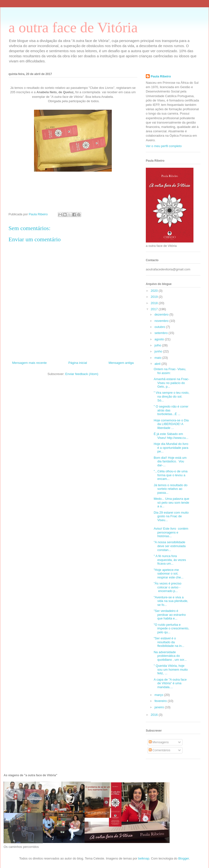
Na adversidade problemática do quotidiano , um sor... (170, 656)
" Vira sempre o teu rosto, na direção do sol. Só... (171, 396)
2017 (155, 309)
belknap (144, 858)
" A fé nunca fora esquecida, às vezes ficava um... (170, 560)
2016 (155, 715)
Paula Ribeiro (161, 76)
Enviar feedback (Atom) (82, 374)
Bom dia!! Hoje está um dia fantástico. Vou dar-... (170, 461)
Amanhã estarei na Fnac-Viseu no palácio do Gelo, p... (171, 383)
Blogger (183, 858)
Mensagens (159, 742)
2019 (155, 297)
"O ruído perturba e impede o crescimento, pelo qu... (171, 628)
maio (158, 358)
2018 (155, 303)
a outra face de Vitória (73, 27)
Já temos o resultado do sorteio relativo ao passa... (170, 489)
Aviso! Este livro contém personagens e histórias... (171, 532)
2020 (155, 291)
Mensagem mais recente (29, 363)
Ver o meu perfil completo (164, 146)
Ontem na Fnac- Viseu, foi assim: (170, 371)
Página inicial (78, 363)
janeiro (160, 707)
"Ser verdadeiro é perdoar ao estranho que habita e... (170, 615)
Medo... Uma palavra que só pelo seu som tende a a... (171, 502)
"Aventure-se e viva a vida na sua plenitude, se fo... (171, 601)
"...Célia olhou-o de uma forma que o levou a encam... (170, 475)
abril (158, 364)
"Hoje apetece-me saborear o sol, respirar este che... (169, 574)
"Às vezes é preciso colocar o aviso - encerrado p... (167, 587)
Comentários (160, 750)
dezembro (162, 314)
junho (159, 351)
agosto (160, 339)
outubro (160, 327)
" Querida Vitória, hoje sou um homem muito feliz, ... (171, 669)
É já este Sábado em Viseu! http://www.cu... (171, 436)
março (159, 695)
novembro (162, 321)
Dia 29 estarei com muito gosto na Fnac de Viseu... (171, 516)
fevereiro (161, 701)
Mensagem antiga (121, 363)
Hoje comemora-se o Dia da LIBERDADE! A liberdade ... (171, 424)
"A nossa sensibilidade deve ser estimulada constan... (170, 546)
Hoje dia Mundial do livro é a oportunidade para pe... (171, 448)
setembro (162, 333)
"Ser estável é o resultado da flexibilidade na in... (169, 642)
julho (158, 345)
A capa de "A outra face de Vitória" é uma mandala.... (170, 683)
